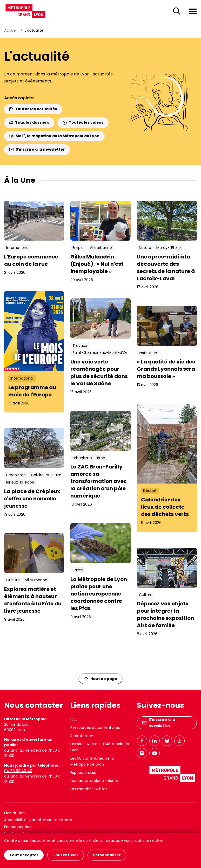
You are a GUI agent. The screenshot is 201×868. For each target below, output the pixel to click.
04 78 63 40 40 (18, 771)
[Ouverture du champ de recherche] (177, 11)
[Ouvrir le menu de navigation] (193, 11)
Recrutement (83, 736)
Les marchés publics (89, 789)
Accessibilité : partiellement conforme (39, 820)
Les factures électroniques (95, 781)
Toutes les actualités (33, 109)
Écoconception (18, 827)
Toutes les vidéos (83, 122)
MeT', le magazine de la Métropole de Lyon (54, 136)
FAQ (74, 719)
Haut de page (101, 679)
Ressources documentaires (95, 727)
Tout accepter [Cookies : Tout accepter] (24, 855)
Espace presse (83, 773)
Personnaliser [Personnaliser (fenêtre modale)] (107, 855)
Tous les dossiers (29, 122)
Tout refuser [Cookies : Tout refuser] (66, 855)
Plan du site (15, 813)
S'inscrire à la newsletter (37, 149)
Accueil (11, 30)
